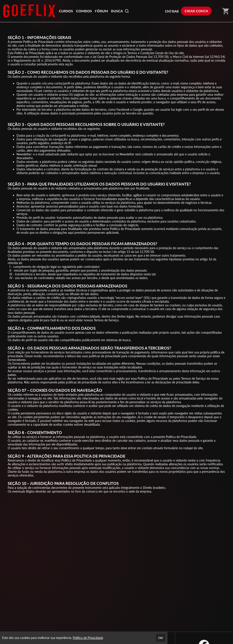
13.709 (158, 57)
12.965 (215, 57)
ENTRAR (172, 11)
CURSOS (66, 11)
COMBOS (84, 11)
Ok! (161, 638)
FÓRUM (101, 11)
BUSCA (120, 11)
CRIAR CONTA (196, 11)
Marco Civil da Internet (188, 57)
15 (128, 252)
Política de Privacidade (88, 638)
